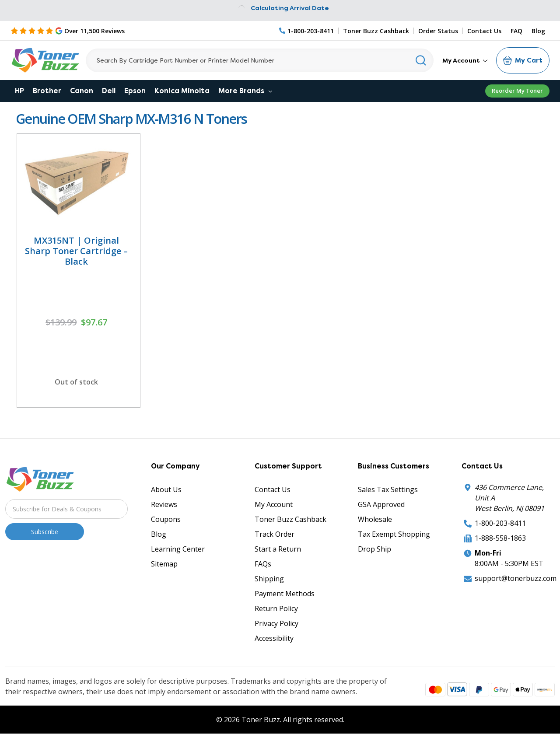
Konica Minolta (182, 91)
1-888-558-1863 (500, 538)
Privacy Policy (276, 623)
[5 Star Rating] (68, 31)
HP (19, 91)
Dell (109, 91)
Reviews (164, 504)
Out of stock (76, 382)
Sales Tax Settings (388, 489)
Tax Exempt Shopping (394, 534)
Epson (135, 91)
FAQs (263, 564)
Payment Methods (285, 594)
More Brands (245, 91)
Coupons (166, 519)
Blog (538, 31)
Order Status (438, 31)
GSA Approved (381, 504)
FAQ (516, 31)
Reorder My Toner (517, 91)
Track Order (275, 534)
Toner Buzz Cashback (376, 31)
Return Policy (276, 608)
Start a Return (278, 549)
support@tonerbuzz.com (516, 578)
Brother (47, 91)
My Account (465, 60)
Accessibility (274, 638)
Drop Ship (374, 549)
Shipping (269, 579)
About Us (166, 489)
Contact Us (484, 31)
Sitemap (164, 564)
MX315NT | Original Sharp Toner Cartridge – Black (76, 251)
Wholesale (375, 519)
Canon (82, 91)
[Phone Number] (307, 31)
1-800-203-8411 (500, 523)
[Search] (260, 60)
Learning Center (178, 549)
